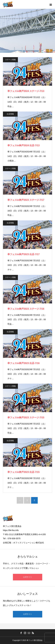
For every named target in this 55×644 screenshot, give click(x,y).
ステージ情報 (10, 60)
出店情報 (10, 114)
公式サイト (28, 577)
